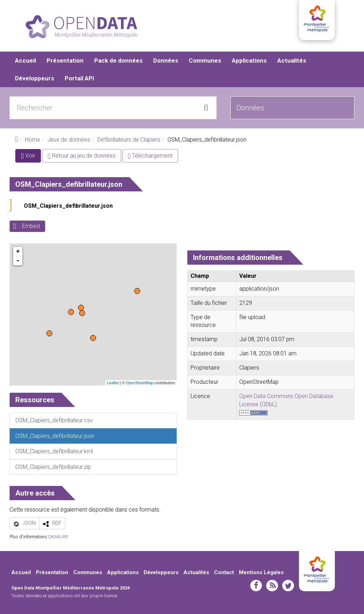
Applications (249, 60)
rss (272, 586)
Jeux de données (69, 140)
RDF (57, 523)
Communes (205, 60)
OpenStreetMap (140, 383)
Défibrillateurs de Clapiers (129, 140)
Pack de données (118, 60)
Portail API (79, 78)
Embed (31, 226)
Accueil (25, 60)
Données (166, 60)
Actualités (292, 60)
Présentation (65, 60)
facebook (256, 586)
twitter (288, 586)
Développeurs (34, 78)
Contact (224, 572)
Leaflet (113, 383)
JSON (29, 523)
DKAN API (58, 537)
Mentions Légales (261, 572)
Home (33, 140)
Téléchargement (150, 156)
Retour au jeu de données (82, 156)
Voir (31, 157)
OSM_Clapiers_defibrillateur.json (68, 206)
